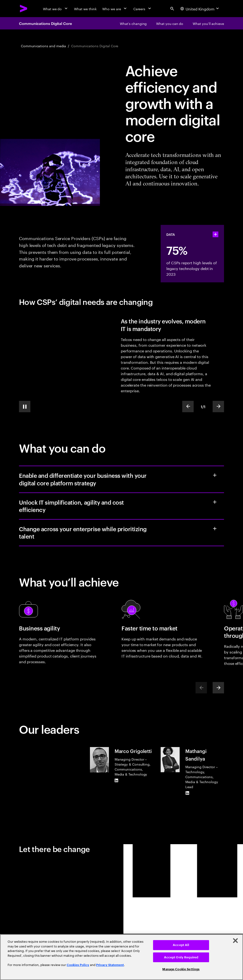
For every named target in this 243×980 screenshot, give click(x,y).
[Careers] (143, 9)
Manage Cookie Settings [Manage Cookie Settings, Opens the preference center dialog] (181, 969)
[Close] (235, 941)
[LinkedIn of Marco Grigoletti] (117, 780)
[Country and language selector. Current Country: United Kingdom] (200, 9)
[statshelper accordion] (215, 234)
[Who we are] (115, 9)
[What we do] (56, 9)
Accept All (181, 945)
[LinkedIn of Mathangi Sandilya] (187, 793)
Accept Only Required (181, 957)
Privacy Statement (110, 965)
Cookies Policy (78, 965)
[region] (121, 957)
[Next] (218, 688)
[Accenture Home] (24, 9)
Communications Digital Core (45, 23)
